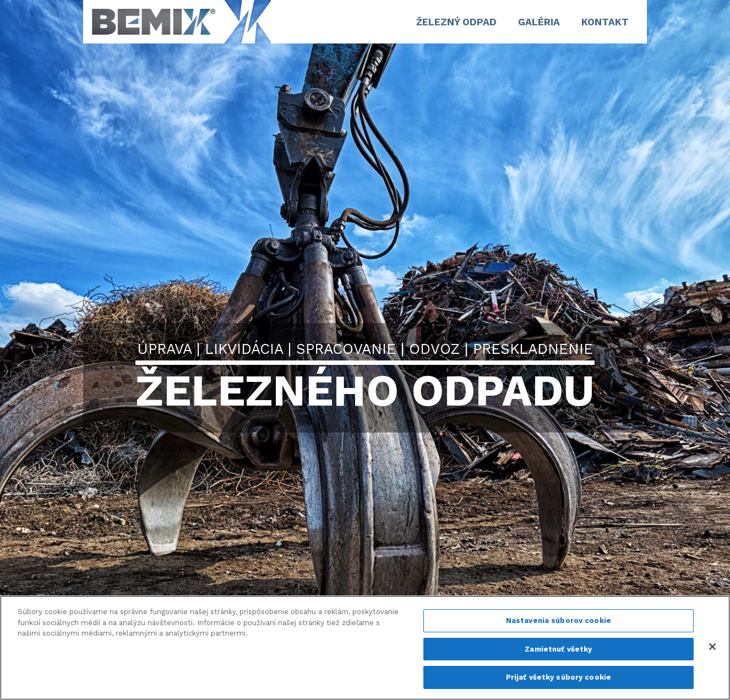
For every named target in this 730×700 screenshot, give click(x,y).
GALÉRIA (539, 22)
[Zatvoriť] (712, 647)
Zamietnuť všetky (558, 649)
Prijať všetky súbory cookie (559, 677)
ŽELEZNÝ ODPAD (456, 22)
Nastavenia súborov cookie (559, 620)
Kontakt (605, 22)
